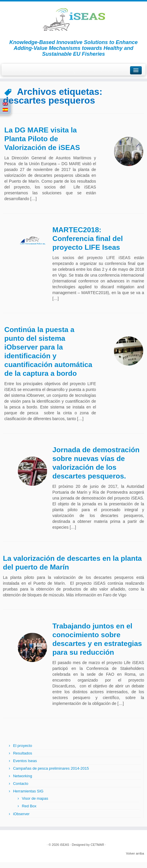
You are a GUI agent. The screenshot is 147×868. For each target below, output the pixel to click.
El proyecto (23, 746)
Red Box (29, 806)
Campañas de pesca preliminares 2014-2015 (51, 768)
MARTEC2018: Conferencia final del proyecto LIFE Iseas (88, 239)
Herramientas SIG (28, 791)
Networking (23, 776)
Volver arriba (135, 853)
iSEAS (65, 845)
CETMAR (97, 845)
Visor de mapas (35, 798)
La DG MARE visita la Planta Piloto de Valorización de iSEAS (42, 139)
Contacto (21, 784)
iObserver (21, 814)
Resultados (23, 753)
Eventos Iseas (25, 761)
